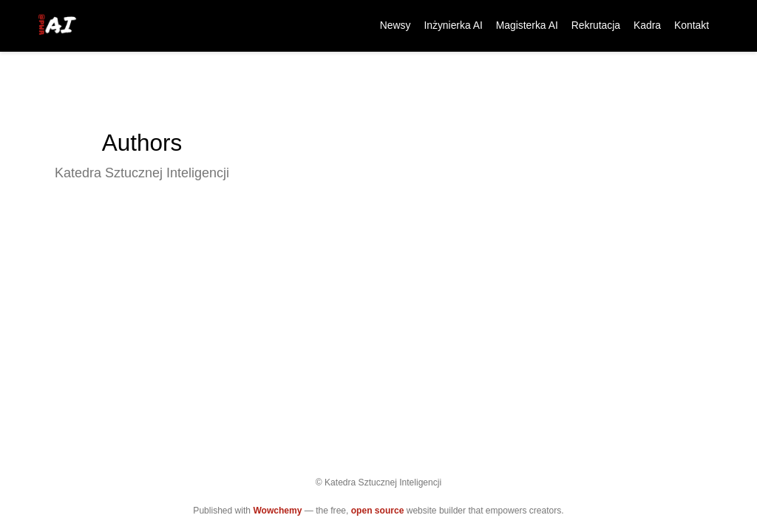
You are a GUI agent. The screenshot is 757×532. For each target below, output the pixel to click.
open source (378, 511)
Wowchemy (277, 511)
